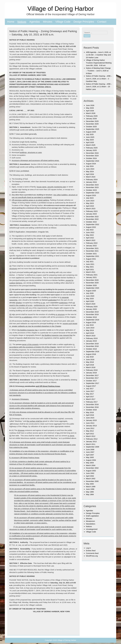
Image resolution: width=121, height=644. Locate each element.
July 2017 (90, 389)
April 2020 (90, 301)
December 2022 (92, 217)
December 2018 (92, 344)
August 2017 (91, 386)
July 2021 (90, 261)
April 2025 (90, 142)
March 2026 (91, 113)
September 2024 (92, 161)
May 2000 (90, 484)
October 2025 (91, 127)
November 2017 (92, 378)
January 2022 (91, 246)
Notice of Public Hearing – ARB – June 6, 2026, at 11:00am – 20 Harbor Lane (99, 87)
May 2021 (90, 267)
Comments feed (92, 553)
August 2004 (91, 460)
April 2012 (90, 434)
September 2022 (92, 224)
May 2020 (90, 299)
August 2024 (91, 164)
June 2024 (90, 169)
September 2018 (92, 351)
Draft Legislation (92, 516)
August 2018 (91, 354)
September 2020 (92, 288)
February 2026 (92, 116)
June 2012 (90, 428)
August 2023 (91, 195)
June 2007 (90, 452)
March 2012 (91, 436)
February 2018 (92, 370)
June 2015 (90, 418)
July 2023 (90, 198)
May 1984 (90, 494)
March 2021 (91, 272)
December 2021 (92, 248)
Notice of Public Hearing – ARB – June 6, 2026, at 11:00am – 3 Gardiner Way (99, 79)
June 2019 (90, 328)
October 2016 (91, 410)
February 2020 (92, 307)
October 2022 (91, 222)
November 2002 (92, 468)
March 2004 (91, 465)
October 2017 (91, 381)
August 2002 (91, 471)
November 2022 (92, 219)
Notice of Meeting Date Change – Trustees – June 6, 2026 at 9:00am (98, 71)
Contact (102, 22)
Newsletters (91, 524)
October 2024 (91, 158)
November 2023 (92, 187)
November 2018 (92, 346)
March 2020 (91, 304)
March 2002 (91, 479)
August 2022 (91, 227)
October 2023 (91, 190)
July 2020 (90, 293)
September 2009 (92, 447)
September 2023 (92, 193)
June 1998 (90, 489)
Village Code (63, 22)
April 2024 (90, 174)
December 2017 (92, 375)
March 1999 (91, 487)
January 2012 (91, 441)
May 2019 (90, 330)
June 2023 (90, 201)
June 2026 (90, 105)
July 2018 (90, 357)
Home (11, 22)
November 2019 (92, 314)
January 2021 (91, 277)
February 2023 (92, 211)
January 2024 (91, 182)
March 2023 (91, 209)
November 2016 (92, 407)
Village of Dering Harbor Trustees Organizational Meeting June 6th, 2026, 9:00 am (99, 63)
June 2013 (90, 423)
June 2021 (90, 264)
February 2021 (92, 275)
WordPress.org (92, 556)
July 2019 (90, 325)
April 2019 (90, 333)
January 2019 (91, 341)
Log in (88, 548)
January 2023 (91, 214)
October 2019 (91, 317)
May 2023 (90, 203)
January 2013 (91, 426)
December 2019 (92, 312)
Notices (22, 22)
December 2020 (92, 280)
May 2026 (90, 108)
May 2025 (90, 140)
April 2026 (90, 111)
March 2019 (91, 336)
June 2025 (90, 137)
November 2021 (92, 251)
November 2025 (92, 124)
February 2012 (92, 439)
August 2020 (91, 291)
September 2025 (92, 129)
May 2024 (90, 171)
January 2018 (91, 373)
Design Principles (84, 22)
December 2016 (92, 404)
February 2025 (92, 148)
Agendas (35, 22)
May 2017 (90, 394)
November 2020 (92, 283)
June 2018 (90, 359)
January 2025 (91, 150)
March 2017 (91, 399)
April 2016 (90, 415)
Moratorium (90, 521)
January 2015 (91, 420)
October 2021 (91, 254)
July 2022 (90, 230)
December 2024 (92, 153)
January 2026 (91, 119)
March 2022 (91, 240)
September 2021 (92, 256)
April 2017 (90, 397)
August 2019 (91, 322)
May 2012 (90, 431)
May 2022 (90, 235)
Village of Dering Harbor (60, 9)
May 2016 (90, 412)
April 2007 (90, 455)
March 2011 (91, 444)
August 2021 (91, 259)
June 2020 (90, 296)
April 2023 (90, 206)
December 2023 (92, 185)
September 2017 (92, 383)
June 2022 (90, 232)
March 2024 (91, 177)
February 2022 (92, 243)
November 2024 (92, 156)
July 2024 (90, 166)
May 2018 (90, 362)
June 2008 (90, 449)
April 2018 (90, 365)
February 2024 (92, 179)
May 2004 (90, 463)
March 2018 (91, 367)
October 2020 (91, 285)
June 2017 (90, 391)
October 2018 (91, 349)
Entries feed (91, 551)
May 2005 (90, 457)
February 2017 (92, 402)
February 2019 (92, 338)
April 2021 (90, 269)
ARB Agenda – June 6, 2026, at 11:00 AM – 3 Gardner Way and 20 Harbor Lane (98, 55)
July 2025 (90, 134)
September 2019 (92, 320)
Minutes (48, 22)
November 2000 (92, 481)
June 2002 (90, 473)
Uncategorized (92, 529)
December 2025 (92, 121)
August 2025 (91, 132)
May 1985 (90, 492)
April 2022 (90, 238)
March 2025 (91, 145)
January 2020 (91, 309)
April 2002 (90, 476)
